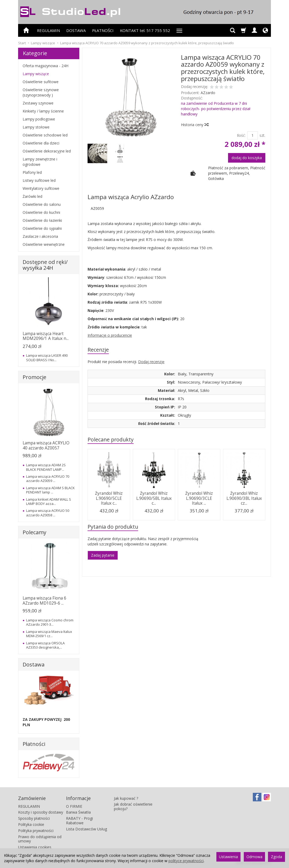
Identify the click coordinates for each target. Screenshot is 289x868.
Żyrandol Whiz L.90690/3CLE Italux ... (199, 498)
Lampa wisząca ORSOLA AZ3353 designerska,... (45, 645)
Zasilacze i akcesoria (40, 236)
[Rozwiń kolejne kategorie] (179, 30)
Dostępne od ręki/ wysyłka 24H (45, 265)
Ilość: (241, 135)
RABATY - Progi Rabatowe (79, 821)
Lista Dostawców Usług (86, 829)
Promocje (34, 377)
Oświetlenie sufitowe (41, 82)
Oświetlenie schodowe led (45, 135)
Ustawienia (228, 857)
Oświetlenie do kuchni (41, 212)
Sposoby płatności (34, 818)
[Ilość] (253, 135)
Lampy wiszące (36, 74)
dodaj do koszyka (247, 158)
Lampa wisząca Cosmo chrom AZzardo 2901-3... (50, 622)
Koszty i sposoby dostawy (41, 812)
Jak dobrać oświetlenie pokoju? (133, 806)
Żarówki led (32, 196)
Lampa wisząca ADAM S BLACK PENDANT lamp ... (50, 490)
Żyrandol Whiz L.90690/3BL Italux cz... (244, 498)
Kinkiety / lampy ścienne (43, 111)
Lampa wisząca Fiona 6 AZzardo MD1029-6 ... (44, 600)
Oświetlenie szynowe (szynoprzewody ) (41, 92)
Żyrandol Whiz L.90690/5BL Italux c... (154, 498)
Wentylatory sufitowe (41, 188)
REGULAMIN (48, 30)
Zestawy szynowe (38, 103)
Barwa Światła (78, 812)
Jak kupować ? (126, 798)
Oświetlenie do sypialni (42, 228)
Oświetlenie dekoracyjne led (47, 151)
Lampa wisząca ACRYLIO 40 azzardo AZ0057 (46, 445)
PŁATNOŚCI (103, 30)
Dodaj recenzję (151, 362)
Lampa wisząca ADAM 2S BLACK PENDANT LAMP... (46, 467)
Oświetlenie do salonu (42, 204)
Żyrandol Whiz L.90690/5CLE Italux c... (109, 498)
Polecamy (34, 532)
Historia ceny (195, 125)
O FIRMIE (74, 806)
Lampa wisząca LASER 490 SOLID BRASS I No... (47, 357)
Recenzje (98, 350)
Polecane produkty (111, 439)
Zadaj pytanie (103, 555)
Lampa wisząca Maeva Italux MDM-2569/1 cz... (49, 634)
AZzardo (208, 93)
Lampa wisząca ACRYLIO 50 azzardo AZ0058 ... (48, 513)
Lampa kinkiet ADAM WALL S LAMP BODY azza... (49, 501)
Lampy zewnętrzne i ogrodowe (40, 162)
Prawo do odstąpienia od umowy (40, 839)
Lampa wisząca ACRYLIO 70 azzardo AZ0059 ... (48, 479)
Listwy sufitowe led (39, 180)
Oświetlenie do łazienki (42, 220)
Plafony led (32, 172)
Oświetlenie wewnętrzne (44, 244)
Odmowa (254, 857)
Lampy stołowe (36, 127)
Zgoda (276, 857)
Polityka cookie (31, 824)
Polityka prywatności (36, 831)
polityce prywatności (186, 861)
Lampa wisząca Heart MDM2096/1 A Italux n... (46, 336)
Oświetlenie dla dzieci (41, 143)
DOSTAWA (76, 30)
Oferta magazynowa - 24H (46, 66)
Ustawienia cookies (35, 847)
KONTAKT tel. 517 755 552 (145, 30)
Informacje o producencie (110, 335)
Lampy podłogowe (39, 119)
